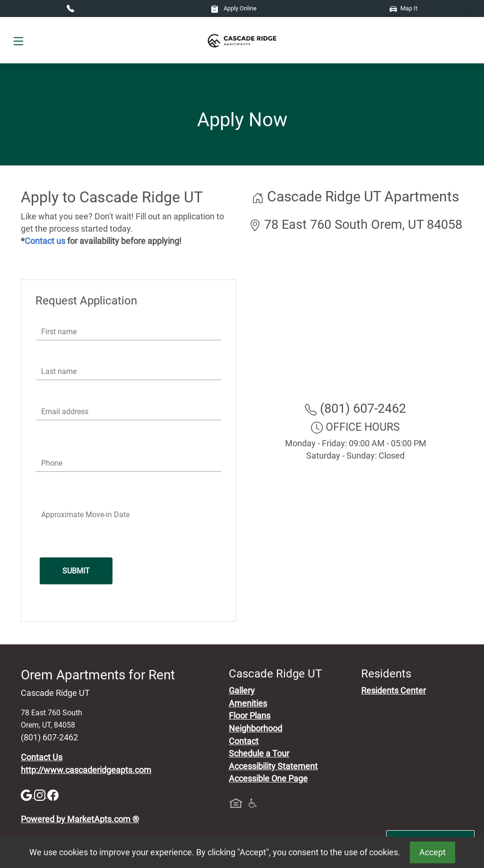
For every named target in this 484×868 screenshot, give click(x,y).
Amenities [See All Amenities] (248, 703)
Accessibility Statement (273, 766)
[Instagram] (41, 795)
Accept (432, 852)
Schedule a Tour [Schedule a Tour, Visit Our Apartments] (259, 754)
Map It (403, 8)
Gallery (242, 691)
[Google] (27, 795)
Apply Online (234, 8)
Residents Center (393, 691)
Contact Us (42, 757)
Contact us (45, 241)
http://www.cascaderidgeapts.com (86, 770)
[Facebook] (53, 795)
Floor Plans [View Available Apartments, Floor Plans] (250, 716)
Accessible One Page (268, 779)
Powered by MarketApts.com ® (80, 819)
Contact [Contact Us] (244, 741)
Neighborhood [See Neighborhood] (255, 729)
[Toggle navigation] (18, 40)
